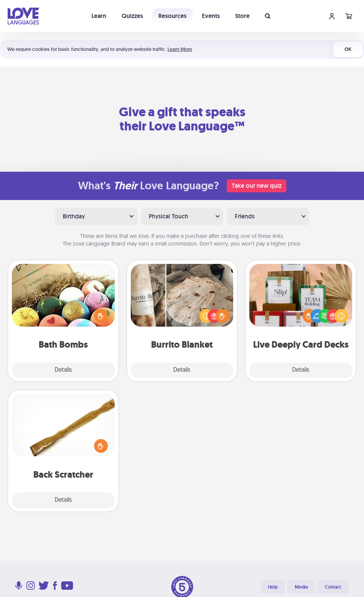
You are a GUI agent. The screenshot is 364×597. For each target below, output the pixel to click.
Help (273, 587)
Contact (333, 587)
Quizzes (132, 16)
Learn (99, 16)
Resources (172, 16)
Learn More (180, 49)
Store (242, 16)
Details (63, 370)
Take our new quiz (257, 186)
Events (211, 16)
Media (301, 587)
